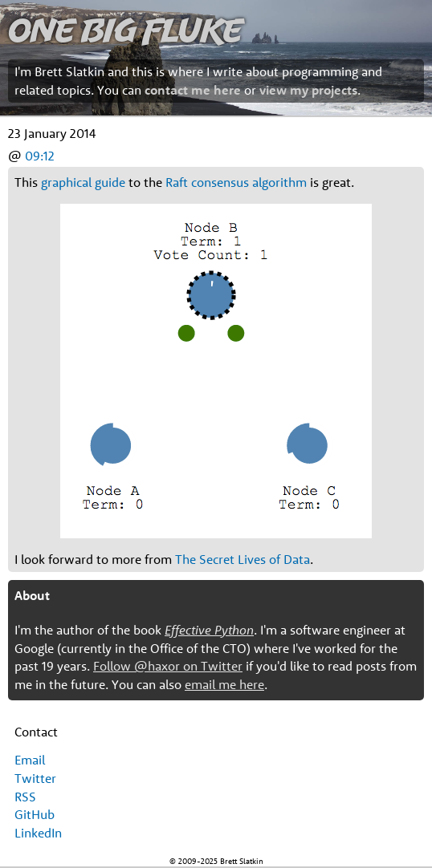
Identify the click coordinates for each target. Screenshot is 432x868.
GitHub (35, 814)
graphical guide (83, 182)
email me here (224, 684)
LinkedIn (38, 833)
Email (30, 760)
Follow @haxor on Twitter (168, 666)
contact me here (193, 90)
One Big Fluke (125, 29)
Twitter (35, 778)
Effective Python (209, 630)
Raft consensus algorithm (236, 182)
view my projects (308, 90)
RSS (25, 797)
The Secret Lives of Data (242, 559)
